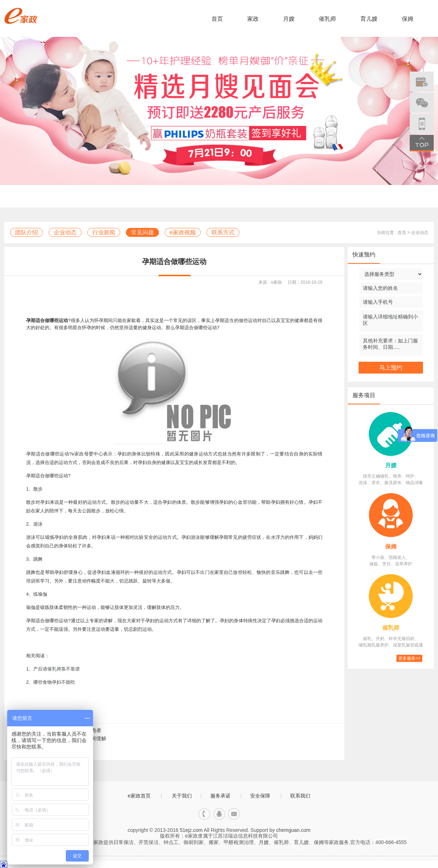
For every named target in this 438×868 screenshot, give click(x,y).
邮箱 (234, 814)
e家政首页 (139, 796)
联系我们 (300, 796)
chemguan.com (293, 830)
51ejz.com (191, 830)
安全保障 (260, 796)
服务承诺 (220, 796)
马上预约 (391, 368)
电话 (205, 814)
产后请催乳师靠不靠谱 (57, 669)
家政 (253, 19)
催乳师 (327, 19)
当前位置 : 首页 (391, 233)
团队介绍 (26, 232)
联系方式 (223, 232)
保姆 (408, 19)
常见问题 (142, 232)
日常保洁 (123, 842)
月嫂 (289, 19)
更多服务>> (409, 658)
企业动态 (65, 232)
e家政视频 (183, 232)
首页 (217, 19)
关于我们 (182, 796)
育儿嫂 (369, 19)
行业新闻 (104, 232)
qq (219, 814)
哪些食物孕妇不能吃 (54, 682)
